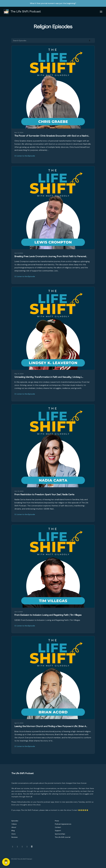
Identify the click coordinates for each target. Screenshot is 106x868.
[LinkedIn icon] (27, 847)
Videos (14, 824)
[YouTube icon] (22, 847)
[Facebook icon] (17, 847)
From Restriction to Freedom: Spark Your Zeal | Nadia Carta (44, 495)
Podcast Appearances (63, 824)
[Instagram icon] (13, 847)
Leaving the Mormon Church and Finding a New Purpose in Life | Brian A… (51, 726)
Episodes (15, 821)
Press (57, 821)
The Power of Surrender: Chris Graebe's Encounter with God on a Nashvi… (52, 136)
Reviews (15, 837)
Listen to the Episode (25, 156)
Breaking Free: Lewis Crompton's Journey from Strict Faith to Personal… (51, 257)
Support (58, 831)
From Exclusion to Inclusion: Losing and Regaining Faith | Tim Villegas (48, 615)
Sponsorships (60, 834)
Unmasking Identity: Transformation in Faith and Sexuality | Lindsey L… (49, 377)
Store (14, 834)
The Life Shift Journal (63, 837)
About (14, 827)
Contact (58, 827)
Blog (13, 831)
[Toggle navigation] (101, 12)
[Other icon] (32, 847)
